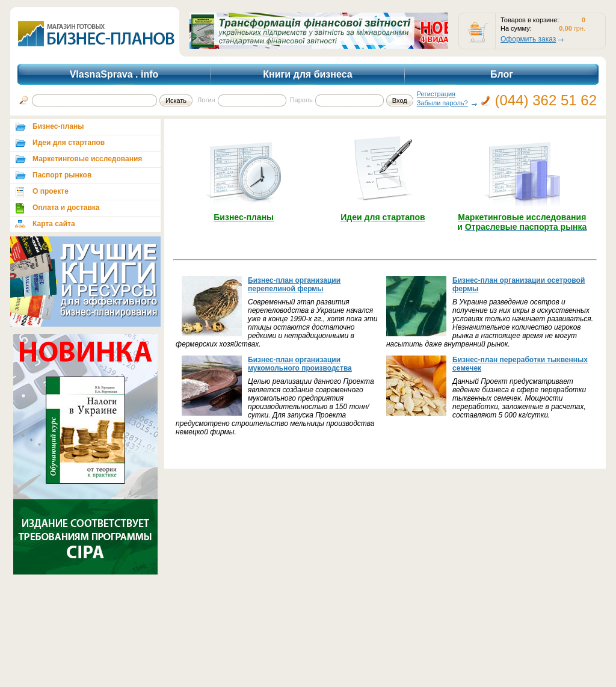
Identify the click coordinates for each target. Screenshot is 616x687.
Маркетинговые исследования (87, 159)
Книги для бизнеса (307, 74)
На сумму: (516, 28)
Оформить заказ (528, 39)
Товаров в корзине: (530, 20)
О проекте (51, 191)
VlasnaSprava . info (114, 74)
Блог (502, 74)
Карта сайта (54, 224)
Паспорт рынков (62, 175)
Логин (206, 100)
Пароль (301, 100)
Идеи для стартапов (69, 143)
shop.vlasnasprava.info (94, 32)
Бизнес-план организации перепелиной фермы (294, 285)
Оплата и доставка (66, 208)
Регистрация (436, 94)
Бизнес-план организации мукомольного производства (300, 364)
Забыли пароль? (442, 103)
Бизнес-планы (58, 126)
